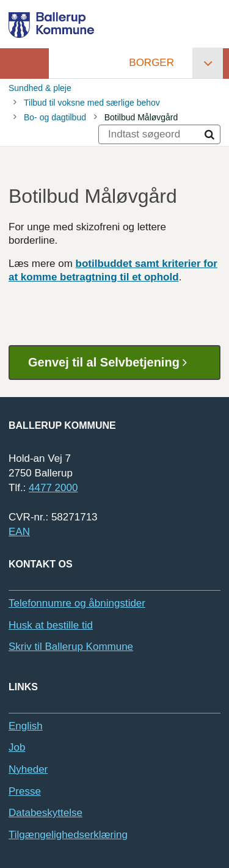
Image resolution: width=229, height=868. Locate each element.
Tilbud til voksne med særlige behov (92, 103)
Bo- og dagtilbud (55, 117)
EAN (19, 532)
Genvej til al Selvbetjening (112, 363)
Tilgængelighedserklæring (68, 835)
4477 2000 (53, 488)
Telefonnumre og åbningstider (77, 603)
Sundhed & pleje (40, 88)
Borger (151, 63)
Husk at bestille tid (51, 625)
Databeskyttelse (45, 813)
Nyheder (28, 769)
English (26, 726)
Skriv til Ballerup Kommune (71, 647)
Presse (25, 791)
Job (17, 747)
